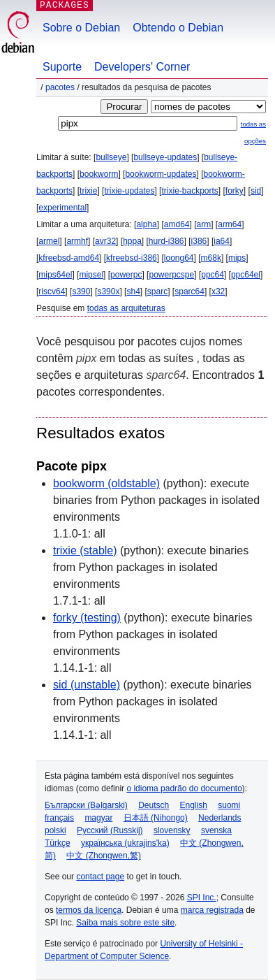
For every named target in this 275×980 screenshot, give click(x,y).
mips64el (55, 275)
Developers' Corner (142, 67)
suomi (229, 805)
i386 (199, 241)
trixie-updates (129, 191)
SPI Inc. (202, 898)
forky (235, 191)
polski (55, 830)
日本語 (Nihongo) (156, 818)
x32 (218, 291)
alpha (146, 224)
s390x (108, 291)
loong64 (179, 258)
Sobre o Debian (81, 28)
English (194, 805)
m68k (211, 258)
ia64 (222, 241)
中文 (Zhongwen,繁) (104, 856)
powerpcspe (171, 275)
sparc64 (189, 291)
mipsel (91, 275)
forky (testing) (87, 618)
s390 (81, 291)
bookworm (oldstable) (106, 483)
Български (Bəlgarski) (86, 805)
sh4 (133, 291)
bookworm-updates (161, 174)
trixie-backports (189, 191)
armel (49, 241)
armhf (77, 241)
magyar (98, 818)
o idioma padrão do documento (184, 788)
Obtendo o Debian (178, 28)
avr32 (105, 241)
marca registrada (212, 910)
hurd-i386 (166, 241)
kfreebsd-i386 (132, 258)
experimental (62, 208)
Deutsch (154, 805)
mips (237, 258)
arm (204, 224)
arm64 (230, 224)
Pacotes (60, 87)
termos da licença (89, 910)
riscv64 (52, 291)
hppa (132, 241)
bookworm (99, 174)
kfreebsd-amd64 (69, 258)
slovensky (172, 830)
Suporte (62, 67)
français (59, 818)
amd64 (177, 224)
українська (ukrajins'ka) (125, 843)
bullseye (111, 157)
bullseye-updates (165, 157)
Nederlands (220, 818)
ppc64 (213, 275)
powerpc (126, 275)
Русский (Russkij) (110, 830)
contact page (100, 877)
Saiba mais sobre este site (125, 923)
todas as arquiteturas (126, 308)
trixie (88, 191)
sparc (157, 291)
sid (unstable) (87, 685)
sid (256, 191)
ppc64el (246, 275)
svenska (216, 830)
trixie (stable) (85, 550)
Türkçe (58, 843)
